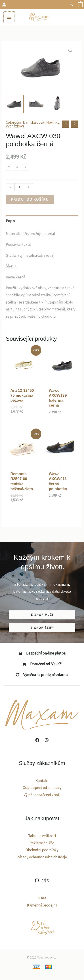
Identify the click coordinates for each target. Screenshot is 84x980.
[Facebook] (37, 740)
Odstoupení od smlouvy (42, 788)
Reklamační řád (42, 843)
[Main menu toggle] (9, 17)
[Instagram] (47, 740)
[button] (71, 4)
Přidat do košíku (30, 199)
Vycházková (15, 126)
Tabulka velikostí (42, 836)
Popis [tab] (10, 221)
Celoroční (14, 122)
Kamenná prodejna (42, 905)
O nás (42, 898)
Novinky (53, 122)
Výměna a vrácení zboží (42, 795)
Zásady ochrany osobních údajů (42, 857)
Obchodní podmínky (42, 850)
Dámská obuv (34, 122)
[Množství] (19, 187)
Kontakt (42, 781)
